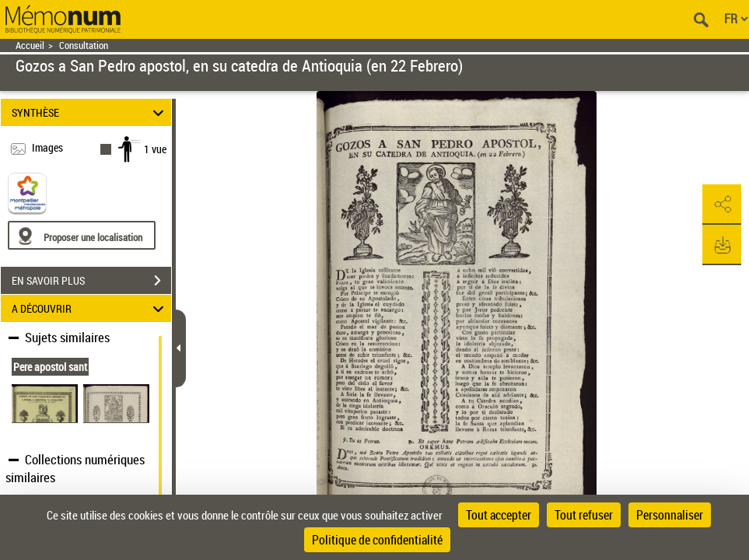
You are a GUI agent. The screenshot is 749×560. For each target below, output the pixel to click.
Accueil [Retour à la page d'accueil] (30, 45)
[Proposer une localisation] (82, 235)
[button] (722, 205)
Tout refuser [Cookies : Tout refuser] (584, 515)
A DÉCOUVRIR (90, 308)
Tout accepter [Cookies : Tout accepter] (499, 515)
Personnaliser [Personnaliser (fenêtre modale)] (670, 515)
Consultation (84, 45)
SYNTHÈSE (90, 112)
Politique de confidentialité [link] (377, 540)
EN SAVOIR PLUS (91, 281)
